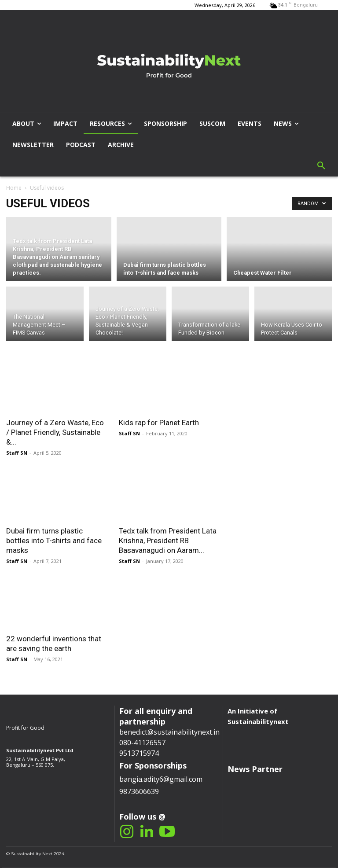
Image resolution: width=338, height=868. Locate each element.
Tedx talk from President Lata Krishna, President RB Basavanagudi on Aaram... (168, 541)
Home (14, 188)
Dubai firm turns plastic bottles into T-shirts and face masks (54, 541)
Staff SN (17, 453)
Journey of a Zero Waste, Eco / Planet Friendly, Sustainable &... (55, 432)
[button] (321, 166)
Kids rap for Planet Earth (159, 423)
